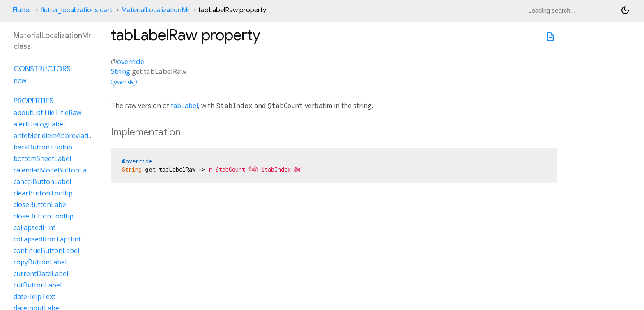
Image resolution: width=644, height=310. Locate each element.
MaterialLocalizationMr (155, 10)
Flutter (22, 10)
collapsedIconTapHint (47, 239)
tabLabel (184, 106)
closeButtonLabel (41, 204)
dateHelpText (34, 296)
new (20, 80)
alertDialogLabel (39, 124)
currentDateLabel (41, 273)
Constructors (42, 69)
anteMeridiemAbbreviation (55, 135)
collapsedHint (34, 227)
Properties (33, 101)
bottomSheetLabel (42, 158)
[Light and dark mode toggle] (625, 10)
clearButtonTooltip (43, 193)
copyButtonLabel (40, 262)
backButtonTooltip (43, 147)
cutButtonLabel (38, 285)
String (121, 71)
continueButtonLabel (46, 250)
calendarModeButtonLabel (55, 170)
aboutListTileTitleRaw (47, 113)
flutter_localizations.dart (76, 10)
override (131, 61)
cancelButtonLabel (42, 181)
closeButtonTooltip (44, 216)
